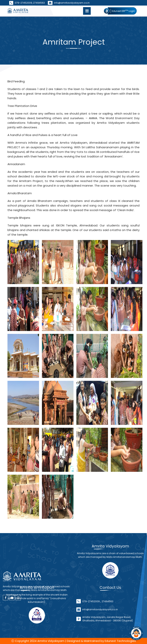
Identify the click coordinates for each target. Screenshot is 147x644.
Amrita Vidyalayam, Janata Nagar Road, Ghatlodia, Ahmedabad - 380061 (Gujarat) (108, 630)
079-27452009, (21, 3)
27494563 (39, 3)
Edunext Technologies (120, 641)
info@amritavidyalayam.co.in (69, 3)
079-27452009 (91, 613)
